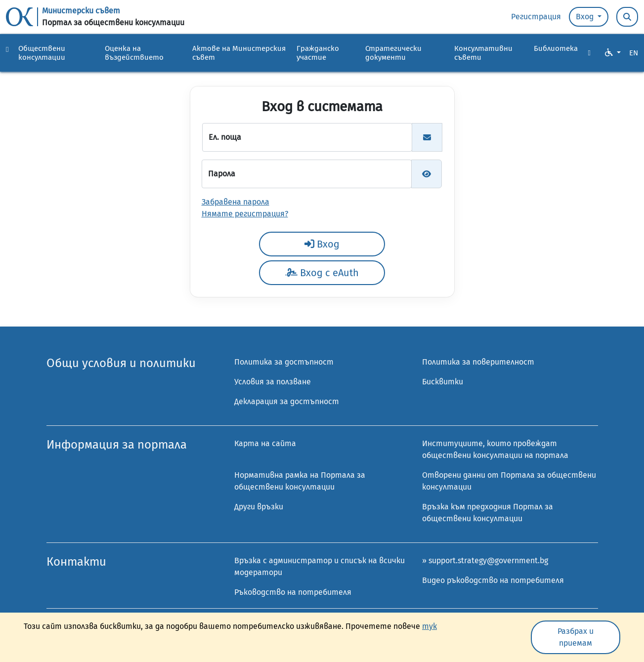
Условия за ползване (273, 382)
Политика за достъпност (284, 362)
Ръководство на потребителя (293, 592)
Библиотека (556, 48)
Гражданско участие (318, 53)
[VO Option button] (613, 53)
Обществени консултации (42, 53)
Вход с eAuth (322, 273)
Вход (586, 17)
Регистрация (536, 17)
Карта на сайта (265, 443)
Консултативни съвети (483, 53)
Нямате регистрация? (245, 214)
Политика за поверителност (478, 362)
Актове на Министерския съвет (239, 53)
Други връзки (259, 507)
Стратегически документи (393, 53)
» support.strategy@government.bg (485, 560)
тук (429, 626)
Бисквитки (443, 382)
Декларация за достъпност (287, 401)
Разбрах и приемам (576, 637)
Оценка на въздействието (134, 53)
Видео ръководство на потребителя (493, 580)
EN (634, 53)
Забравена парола (236, 202)
